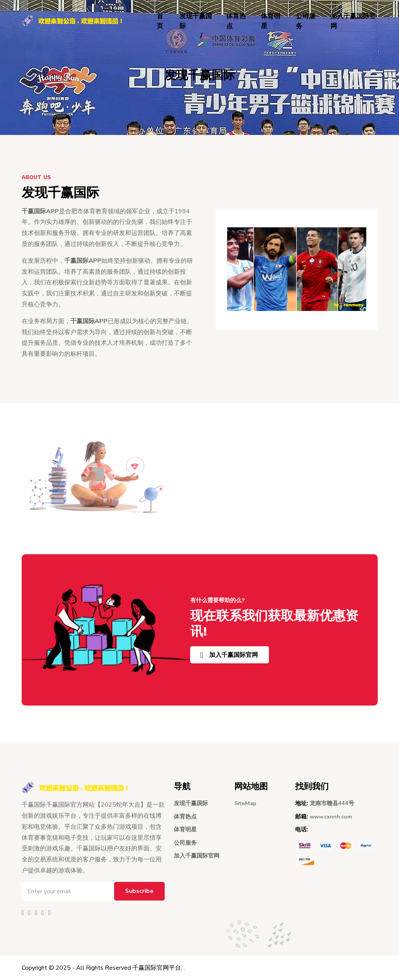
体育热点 (236, 21)
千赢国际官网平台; (157, 968)
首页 (160, 21)
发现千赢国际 (196, 21)
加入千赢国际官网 (353, 21)
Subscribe (139, 891)
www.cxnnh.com (331, 817)
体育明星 (271, 21)
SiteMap (246, 803)
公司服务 (306, 21)
